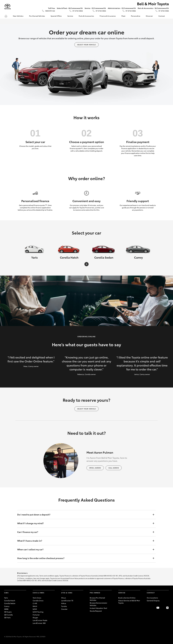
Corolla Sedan (10, 603)
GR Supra (8, 612)
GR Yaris (7, 617)
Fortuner (36, 615)
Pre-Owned (95, 593)
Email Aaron (95, 468)
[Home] (6, 16)
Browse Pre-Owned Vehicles (97, 599)
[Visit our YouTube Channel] (158, 608)
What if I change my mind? (84, 523)
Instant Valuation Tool (98, 608)
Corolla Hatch (10, 601)
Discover (149, 16)
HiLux (64, 598)
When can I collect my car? (84, 549)
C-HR (35, 603)
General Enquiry (153, 601)
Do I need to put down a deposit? (84, 515)
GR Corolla (8, 615)
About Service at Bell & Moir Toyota (129, 602)
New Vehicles (18, 16)
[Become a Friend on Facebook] (148, 608)
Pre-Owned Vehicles (37, 16)
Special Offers (56, 16)
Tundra (64, 606)
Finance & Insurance (108, 16)
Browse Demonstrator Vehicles (98, 604)
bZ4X (35, 609)
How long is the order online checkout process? (84, 558)
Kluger (35, 617)
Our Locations (152, 598)
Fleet (123, 16)
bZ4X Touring (38, 612)
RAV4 (35, 606)
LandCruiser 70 (67, 601)
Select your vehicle (86, 45)
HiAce (64, 603)
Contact (162, 16)
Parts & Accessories (86, 16)
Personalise (136, 16)
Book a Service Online (127, 598)
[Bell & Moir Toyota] (7, 7)
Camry (7, 606)
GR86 (6, 609)
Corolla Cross (38, 601)
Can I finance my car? (84, 532)
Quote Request (96, 611)
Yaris (6, 598)
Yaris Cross (37, 598)
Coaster (64, 609)
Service (70, 16)
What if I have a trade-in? (84, 541)
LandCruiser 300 (39, 623)
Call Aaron (114, 468)
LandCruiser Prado (40, 620)
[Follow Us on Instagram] (167, 608)
